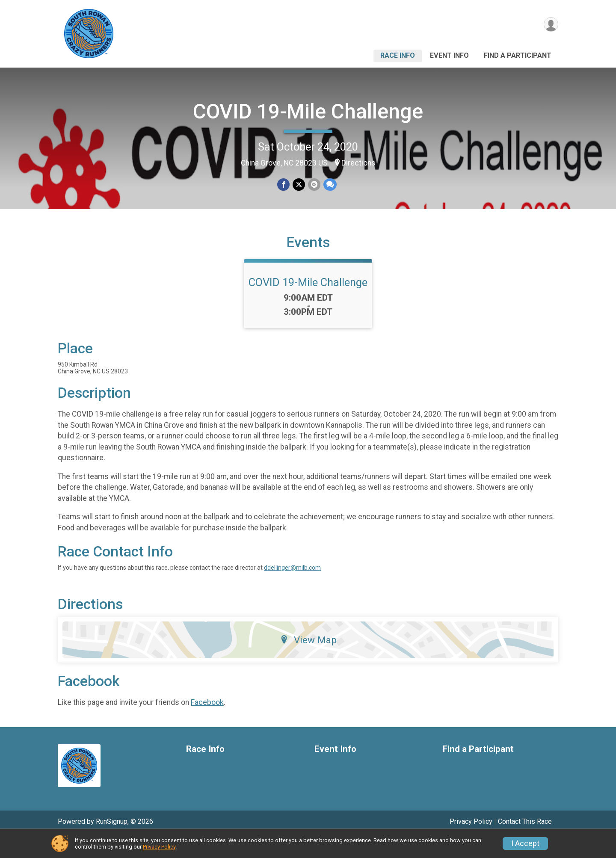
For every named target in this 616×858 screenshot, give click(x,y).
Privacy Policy (159, 847)
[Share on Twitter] (299, 185)
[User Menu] (550, 25)
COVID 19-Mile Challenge (308, 111)
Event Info (449, 55)
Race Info (398, 55)
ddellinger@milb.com (292, 589)
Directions (358, 163)
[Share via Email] (314, 185)
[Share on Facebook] (284, 185)
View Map (308, 661)
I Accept (525, 843)
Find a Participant (518, 55)
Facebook (207, 723)
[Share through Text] (329, 185)
